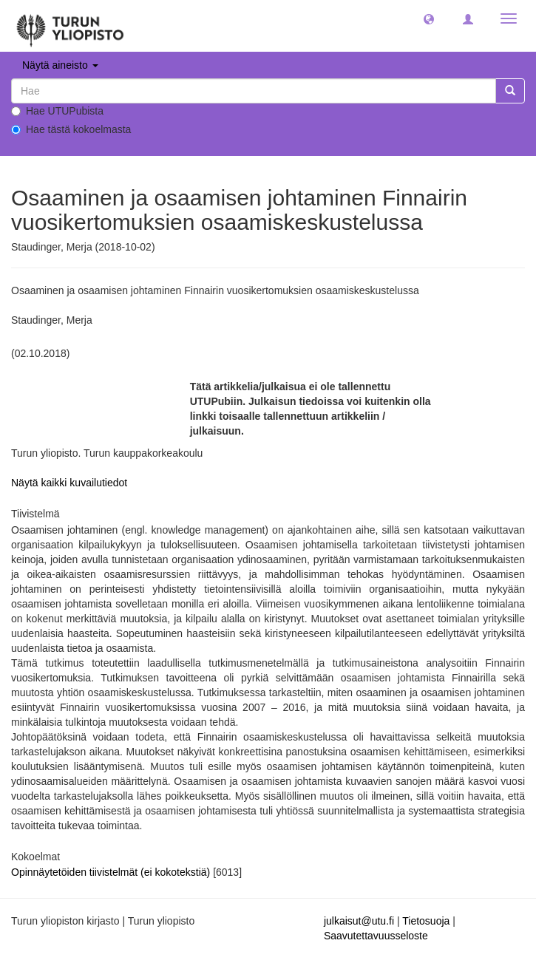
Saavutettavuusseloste (376, 936)
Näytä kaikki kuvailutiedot (69, 483)
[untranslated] (254, 91)
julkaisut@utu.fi (359, 921)
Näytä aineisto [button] (60, 65)
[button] (429, 18)
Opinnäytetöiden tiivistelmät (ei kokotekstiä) (112, 872)
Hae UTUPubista (57, 111)
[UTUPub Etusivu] (70, 26)
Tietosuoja (426, 921)
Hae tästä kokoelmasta (71, 129)
